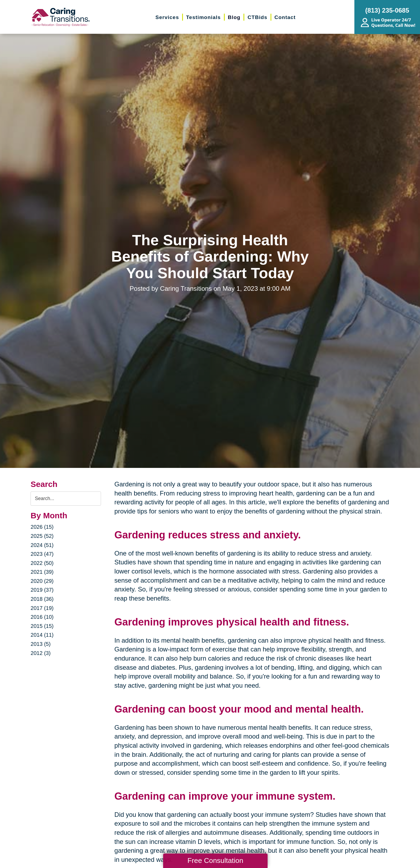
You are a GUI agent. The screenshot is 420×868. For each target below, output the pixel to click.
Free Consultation (215, 860)
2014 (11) (42, 635)
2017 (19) (42, 608)
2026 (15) (42, 527)
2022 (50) (42, 563)
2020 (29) (42, 581)
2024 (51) (42, 545)
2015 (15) (42, 626)
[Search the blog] (66, 499)
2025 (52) (42, 536)
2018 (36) (42, 599)
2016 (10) (42, 617)
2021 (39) (42, 572)
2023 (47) (42, 554)
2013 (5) (41, 644)
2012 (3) (41, 653)
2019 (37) (42, 590)
